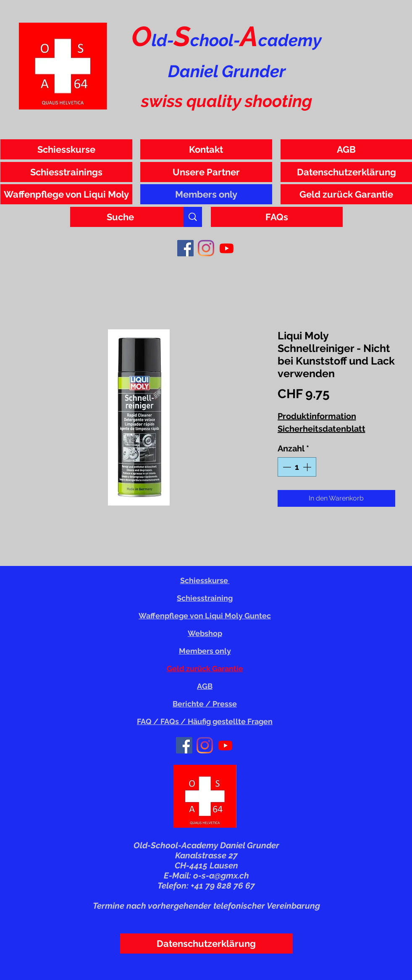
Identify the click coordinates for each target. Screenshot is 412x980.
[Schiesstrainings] (66, 172)
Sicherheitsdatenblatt (321, 429)
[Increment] (308, 467)
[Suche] (121, 217)
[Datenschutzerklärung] (206, 944)
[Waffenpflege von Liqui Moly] (66, 194)
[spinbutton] (297, 467)
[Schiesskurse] (66, 149)
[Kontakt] (206, 149)
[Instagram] (206, 248)
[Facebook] (185, 248)
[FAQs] (277, 217)
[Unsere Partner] (206, 172)
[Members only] (206, 194)
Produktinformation (317, 416)
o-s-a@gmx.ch (221, 876)
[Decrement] (286, 467)
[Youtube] (227, 248)
